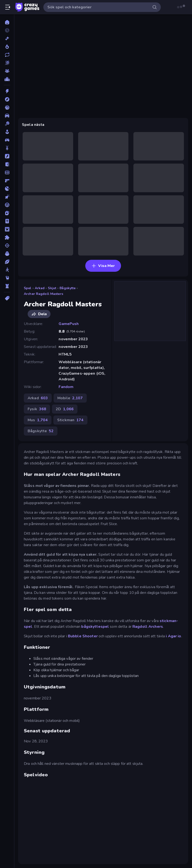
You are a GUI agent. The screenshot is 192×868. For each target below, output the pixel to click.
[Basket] (7, 107)
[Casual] (7, 132)
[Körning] (7, 205)
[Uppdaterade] (7, 55)
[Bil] (7, 116)
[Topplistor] (7, 79)
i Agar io (173, 636)
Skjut (52, 288)
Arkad (40, 288)
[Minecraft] (7, 229)
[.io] (7, 189)
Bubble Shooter (83, 636)
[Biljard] (7, 124)
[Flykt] (7, 164)
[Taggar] (7, 298)
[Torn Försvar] (7, 286)
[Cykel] (7, 148)
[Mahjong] (7, 221)
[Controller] (7, 140)
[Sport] (7, 262)
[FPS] (7, 181)
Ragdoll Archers (148, 627)
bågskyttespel (96, 627)
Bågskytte (68, 288)
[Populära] (7, 47)
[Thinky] (7, 278)
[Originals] (7, 63)
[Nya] (7, 38)
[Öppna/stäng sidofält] (8, 7)
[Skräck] (7, 254)
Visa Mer (103, 266)
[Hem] (7, 22)
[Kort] (7, 213)
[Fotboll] (7, 172)
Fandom (66, 387)
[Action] (7, 91)
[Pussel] (7, 237)
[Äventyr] (7, 99)
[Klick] (7, 197)
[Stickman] (7, 270)
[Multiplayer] (7, 71)
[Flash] (7, 156)
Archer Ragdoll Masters (43, 294)
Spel (28, 288)
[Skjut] (7, 245)
